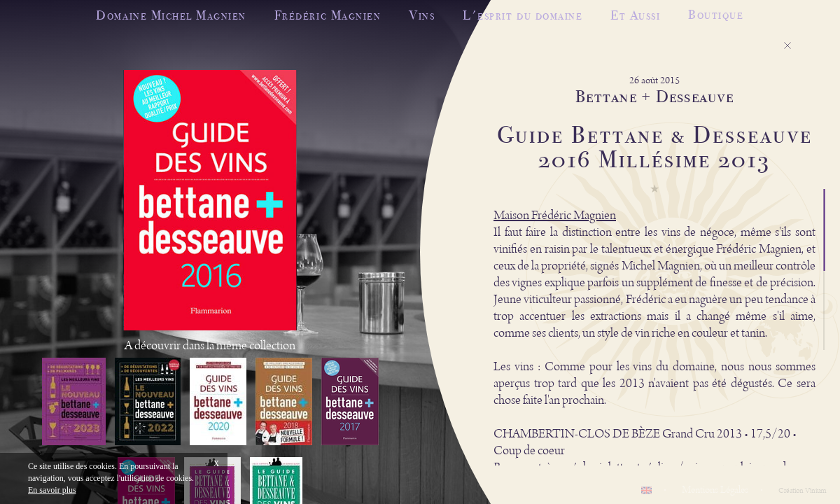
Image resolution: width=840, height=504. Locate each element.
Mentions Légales (715, 490)
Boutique (716, 12)
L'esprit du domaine (523, 15)
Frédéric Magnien (328, 15)
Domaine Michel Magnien (171, 15)
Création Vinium (802, 491)
